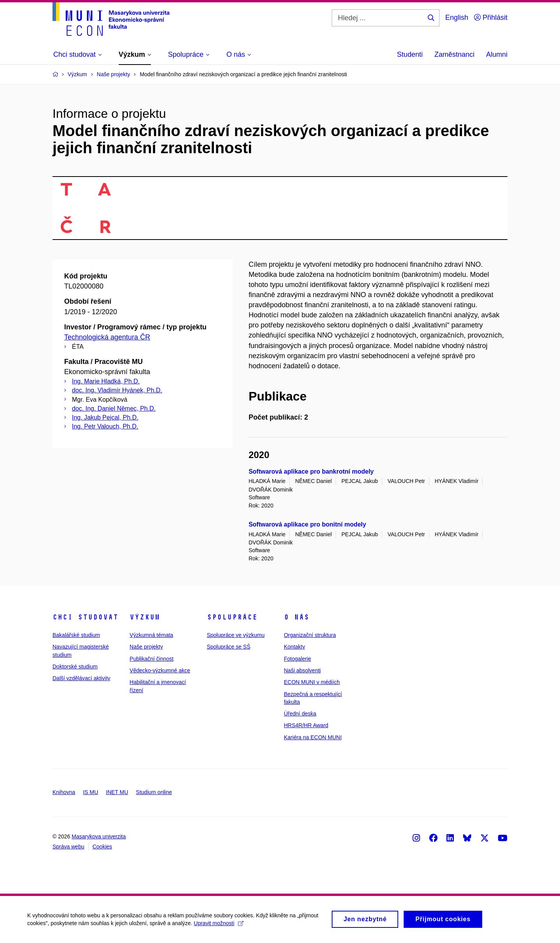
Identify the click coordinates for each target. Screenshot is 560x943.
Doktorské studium (75, 667)
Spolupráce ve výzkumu (236, 635)
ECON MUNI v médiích (312, 682)
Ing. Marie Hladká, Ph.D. (106, 381)
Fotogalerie (297, 659)
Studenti (410, 54)
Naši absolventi (302, 670)
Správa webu (68, 847)
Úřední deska (300, 714)
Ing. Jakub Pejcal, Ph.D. (105, 417)
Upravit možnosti (218, 927)
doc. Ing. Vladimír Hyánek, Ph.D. (117, 390)
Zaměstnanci (454, 54)
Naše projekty (146, 647)
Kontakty (294, 647)
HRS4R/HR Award (306, 725)
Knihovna (64, 792)
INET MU (117, 792)
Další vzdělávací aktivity (81, 678)
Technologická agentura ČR (107, 337)
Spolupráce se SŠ (229, 647)
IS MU (90, 792)
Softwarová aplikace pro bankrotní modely (311, 471)
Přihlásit (491, 17)
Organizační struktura (310, 635)
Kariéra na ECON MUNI (313, 737)
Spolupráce (232, 617)
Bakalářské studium (76, 635)
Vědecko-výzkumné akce (160, 670)
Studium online (154, 792)
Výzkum (145, 617)
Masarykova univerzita (99, 836)
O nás (297, 617)
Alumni (497, 54)
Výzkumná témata (151, 635)
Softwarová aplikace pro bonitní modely (307, 524)
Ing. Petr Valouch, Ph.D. (105, 426)
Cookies (102, 847)
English (457, 17)
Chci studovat (85, 617)
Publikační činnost (151, 659)
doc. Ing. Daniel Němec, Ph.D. (114, 409)
